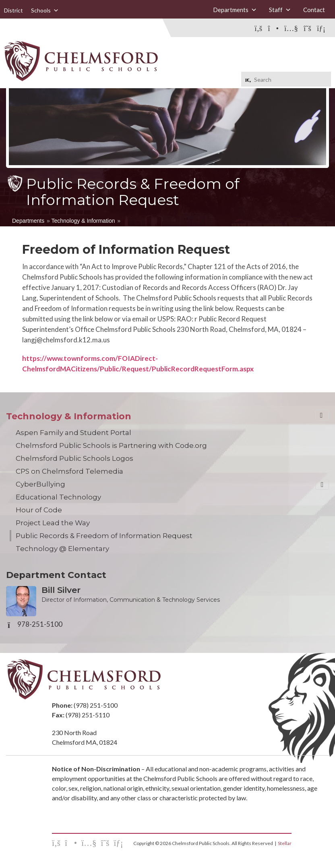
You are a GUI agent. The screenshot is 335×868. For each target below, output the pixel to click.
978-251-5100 (40, 624)
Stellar (285, 843)
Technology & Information (83, 221)
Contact (314, 10)
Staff (280, 10)
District (13, 10)
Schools (45, 10)
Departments (235, 10)
